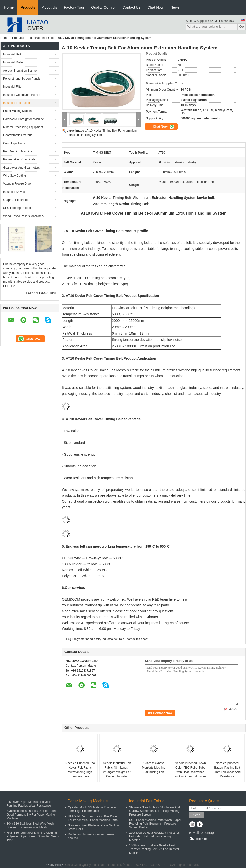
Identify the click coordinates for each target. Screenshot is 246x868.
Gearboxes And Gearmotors (21, 168)
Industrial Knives (14, 192)
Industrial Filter (13, 87)
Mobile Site (198, 839)
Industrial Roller (13, 62)
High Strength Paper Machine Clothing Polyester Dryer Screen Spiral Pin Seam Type (33, 836)
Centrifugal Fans (14, 143)
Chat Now (155, 7)
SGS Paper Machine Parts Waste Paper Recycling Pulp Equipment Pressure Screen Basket (155, 824)
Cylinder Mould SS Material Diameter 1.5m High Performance (92, 809)
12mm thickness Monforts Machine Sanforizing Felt (154, 768)
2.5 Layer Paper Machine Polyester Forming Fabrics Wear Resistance (30, 804)
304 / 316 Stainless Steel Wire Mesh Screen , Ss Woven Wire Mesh (30, 826)
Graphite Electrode (15, 200)
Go (241, 27)
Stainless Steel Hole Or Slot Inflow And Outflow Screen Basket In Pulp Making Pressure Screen (154, 811)
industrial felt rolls (113, 639)
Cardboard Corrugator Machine (24, 119)
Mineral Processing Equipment (23, 127)
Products (28, 7)
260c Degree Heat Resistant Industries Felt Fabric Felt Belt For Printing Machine (154, 836)
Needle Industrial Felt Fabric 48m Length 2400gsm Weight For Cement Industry (117, 770)
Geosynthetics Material (18, 135)
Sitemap (207, 833)
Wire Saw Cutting (15, 176)
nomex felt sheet (137, 639)
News (175, 7)
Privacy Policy (54, 865)
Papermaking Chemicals (19, 159)
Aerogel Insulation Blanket (20, 71)
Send (197, 815)
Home (9, 7)
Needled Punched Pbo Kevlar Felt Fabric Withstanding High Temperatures (80, 770)
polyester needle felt (87, 639)
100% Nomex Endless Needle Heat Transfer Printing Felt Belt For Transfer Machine (154, 849)
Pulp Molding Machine (18, 151)
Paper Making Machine (18, 111)
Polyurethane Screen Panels (22, 79)
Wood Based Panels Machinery (24, 216)
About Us (49, 7)
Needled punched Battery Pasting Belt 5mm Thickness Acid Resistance (227, 770)
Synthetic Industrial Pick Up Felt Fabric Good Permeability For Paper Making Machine (32, 815)
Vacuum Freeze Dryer (17, 184)
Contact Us (131, 7)
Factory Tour (74, 7)
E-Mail (194, 833)
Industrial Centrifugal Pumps (22, 95)
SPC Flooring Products (18, 208)
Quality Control (103, 7)
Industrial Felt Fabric (41, 38)
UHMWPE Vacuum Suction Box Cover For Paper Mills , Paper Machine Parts (93, 818)
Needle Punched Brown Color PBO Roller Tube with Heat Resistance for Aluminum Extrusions (190, 770)
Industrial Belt (12, 54)
